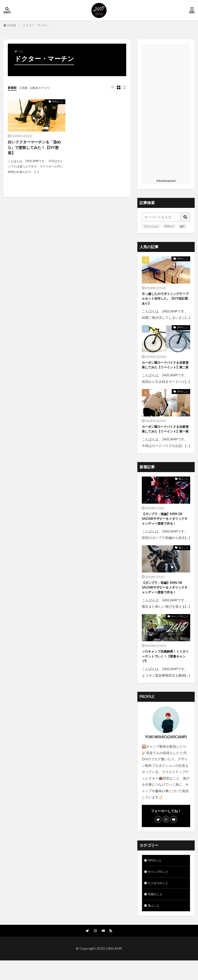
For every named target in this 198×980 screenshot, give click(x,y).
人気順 (25, 87)
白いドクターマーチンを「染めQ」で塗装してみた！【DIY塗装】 (36, 148)
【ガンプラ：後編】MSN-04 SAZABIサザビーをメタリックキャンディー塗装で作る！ (165, 532)
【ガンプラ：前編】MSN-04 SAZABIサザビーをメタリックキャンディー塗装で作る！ (165, 601)
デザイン (169, 226)
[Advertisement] (166, 110)
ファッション (151, 226)
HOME (12, 25)
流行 (182, 226)
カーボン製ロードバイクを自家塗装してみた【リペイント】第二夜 (165, 369)
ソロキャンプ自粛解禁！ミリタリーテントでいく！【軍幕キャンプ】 (165, 671)
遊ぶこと (184, 491)
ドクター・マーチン (36, 25)
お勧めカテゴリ (44, 87)
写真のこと (156, 912)
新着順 (13, 87)
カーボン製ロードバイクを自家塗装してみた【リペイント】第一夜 (165, 438)
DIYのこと (58, 102)
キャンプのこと (180, 631)
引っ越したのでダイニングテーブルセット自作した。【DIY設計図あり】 (165, 299)
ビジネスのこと (160, 900)
